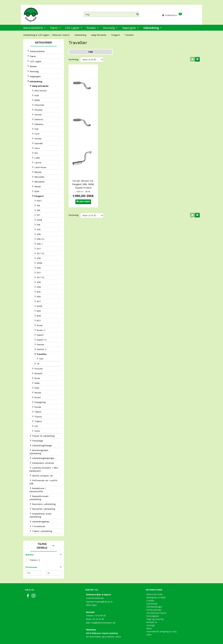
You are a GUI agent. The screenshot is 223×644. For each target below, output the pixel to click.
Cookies (150, 601)
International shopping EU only (162, 632)
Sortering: (74, 59)
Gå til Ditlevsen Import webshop (102, 633)
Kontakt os (152, 622)
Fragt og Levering (155, 619)
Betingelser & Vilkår (156, 598)
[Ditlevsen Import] (51, 14)
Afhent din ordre (155, 594)
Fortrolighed (152, 616)
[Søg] (138, 14)
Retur (149, 628)
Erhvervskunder (154, 610)
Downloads (152, 604)
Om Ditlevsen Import (157, 613)
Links (149, 635)
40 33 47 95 (98, 619)
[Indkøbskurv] (172, 15)
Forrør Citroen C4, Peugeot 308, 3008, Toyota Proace (83, 183)
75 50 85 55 (100, 616)
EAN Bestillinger (154, 607)
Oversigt (151, 625)
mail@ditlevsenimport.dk (103, 623)
